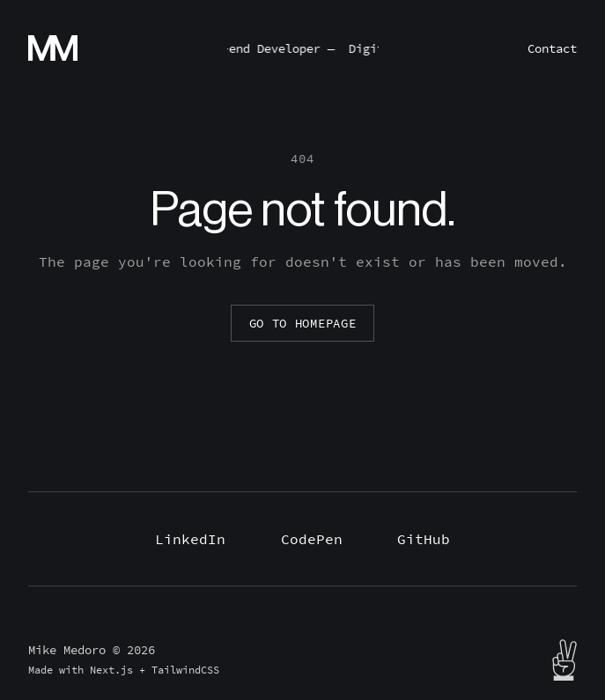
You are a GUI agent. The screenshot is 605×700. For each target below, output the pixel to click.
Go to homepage (303, 323)
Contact (552, 48)
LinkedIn (190, 539)
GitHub (424, 539)
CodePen (312, 539)
